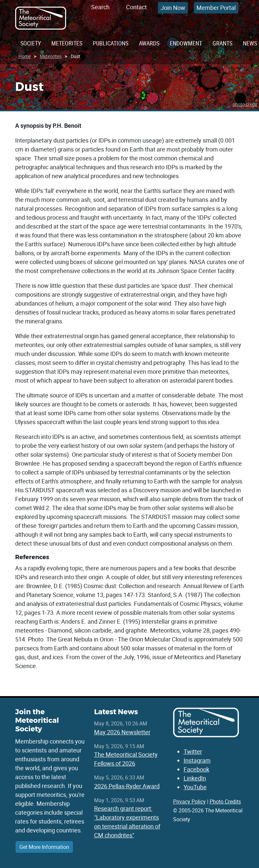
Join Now (173, 8)
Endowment (186, 43)
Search (100, 7)
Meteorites (67, 43)
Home (25, 56)
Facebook (196, 769)
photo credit (245, 104)
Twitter (193, 751)
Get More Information (44, 847)
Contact (136, 7)
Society (31, 43)
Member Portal (216, 8)
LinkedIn (195, 778)
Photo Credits (225, 801)
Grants (222, 43)
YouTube (195, 787)
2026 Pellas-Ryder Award (127, 786)
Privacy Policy (189, 801)
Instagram (197, 760)
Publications (111, 43)
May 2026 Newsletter (122, 732)
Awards (149, 43)
